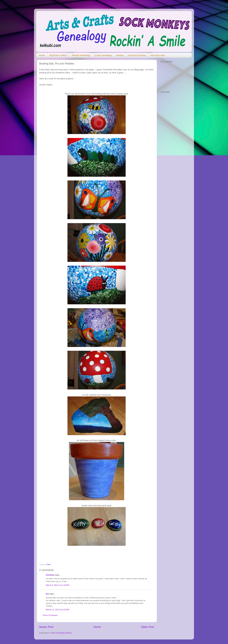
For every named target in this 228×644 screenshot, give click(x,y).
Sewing (120, 55)
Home (42, 55)
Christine (50, 575)
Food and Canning (137, 55)
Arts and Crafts (158, 55)
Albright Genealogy (81, 55)
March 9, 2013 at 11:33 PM (58, 585)
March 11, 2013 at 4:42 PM (58, 610)
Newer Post (46, 627)
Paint (48, 564)
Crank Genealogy (103, 55)
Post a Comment (50, 615)
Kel (47, 594)
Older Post (148, 627)
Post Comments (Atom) (61, 633)
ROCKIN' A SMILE (58, 55)
